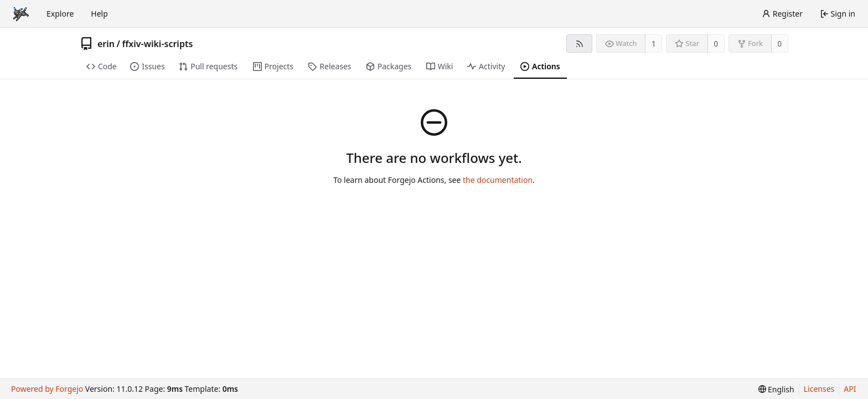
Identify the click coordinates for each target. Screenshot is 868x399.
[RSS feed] (579, 44)
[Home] (21, 14)
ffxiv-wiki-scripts (157, 44)
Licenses (819, 389)
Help (99, 14)
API (850, 389)
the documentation (498, 180)
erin (106, 44)
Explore (60, 14)
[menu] (776, 389)
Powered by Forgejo (47, 389)
